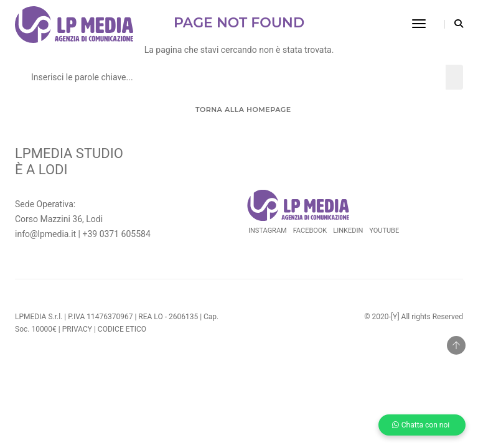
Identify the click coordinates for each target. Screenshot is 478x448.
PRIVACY (77, 329)
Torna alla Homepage (242, 110)
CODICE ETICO (122, 329)
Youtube (384, 231)
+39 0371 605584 (116, 234)
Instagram (268, 231)
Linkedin (348, 231)
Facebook (310, 231)
